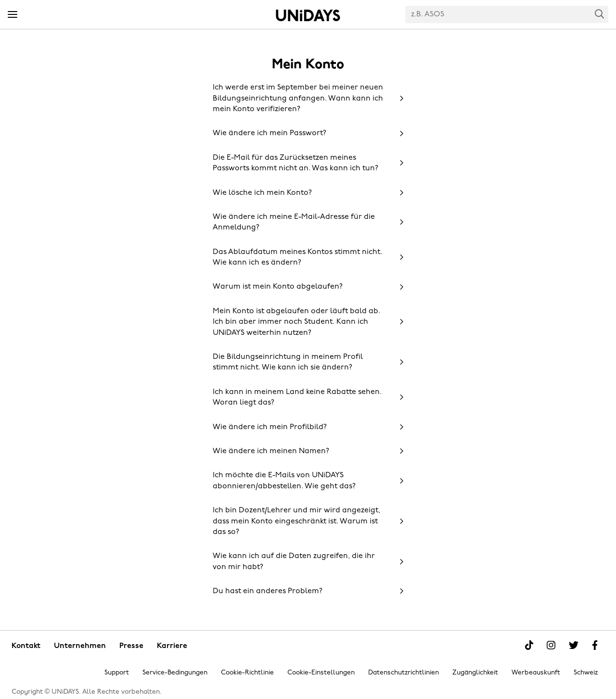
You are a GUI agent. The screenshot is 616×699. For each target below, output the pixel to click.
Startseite (308, 15)
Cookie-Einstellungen (321, 673)
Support (117, 673)
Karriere (172, 646)
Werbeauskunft (536, 673)
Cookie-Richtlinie (247, 673)
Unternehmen (80, 646)
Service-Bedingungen (175, 673)
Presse (131, 646)
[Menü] (13, 15)
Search (600, 14)
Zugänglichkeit (475, 673)
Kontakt (26, 646)
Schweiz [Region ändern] (586, 673)
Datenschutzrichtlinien (404, 673)
